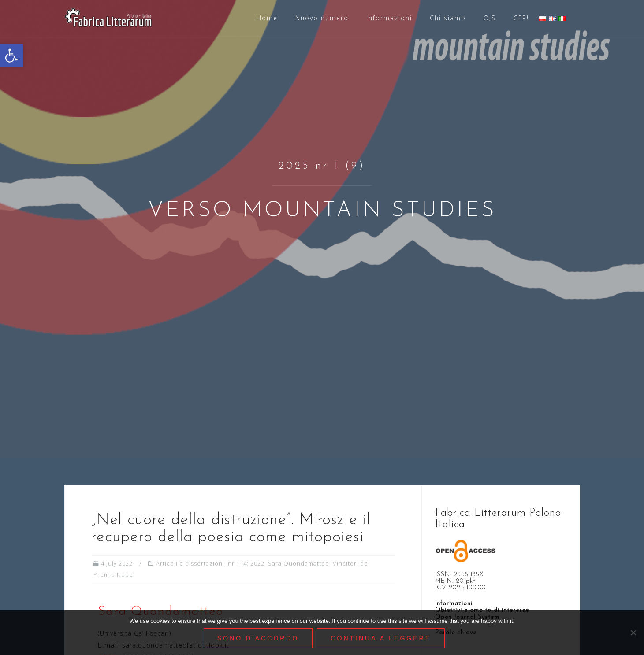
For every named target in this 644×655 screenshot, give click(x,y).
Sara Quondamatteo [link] (299, 563)
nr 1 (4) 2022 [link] (246, 563)
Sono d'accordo (258, 638)
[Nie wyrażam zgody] (633, 633)
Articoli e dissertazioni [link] (190, 563)
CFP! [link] (521, 18)
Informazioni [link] (389, 18)
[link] (11, 56)
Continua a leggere (381, 638)
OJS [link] (490, 18)
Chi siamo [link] (448, 18)
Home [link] (267, 18)
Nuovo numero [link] (322, 18)
